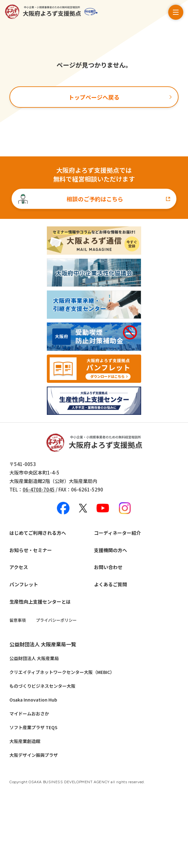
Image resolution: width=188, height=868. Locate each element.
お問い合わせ (108, 567)
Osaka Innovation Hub (33, 700)
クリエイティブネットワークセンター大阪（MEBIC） (62, 672)
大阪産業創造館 (25, 741)
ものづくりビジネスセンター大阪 (42, 686)
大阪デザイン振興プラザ (34, 755)
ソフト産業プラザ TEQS (33, 727)
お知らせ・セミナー (31, 550)
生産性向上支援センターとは (40, 602)
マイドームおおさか (29, 713)
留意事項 (18, 620)
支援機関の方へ (111, 550)
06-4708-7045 (39, 489)
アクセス (19, 567)
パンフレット (24, 584)
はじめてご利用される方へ (38, 533)
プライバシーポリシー (56, 620)
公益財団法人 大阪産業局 (34, 658)
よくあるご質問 (111, 584)
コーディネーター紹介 (117, 533)
